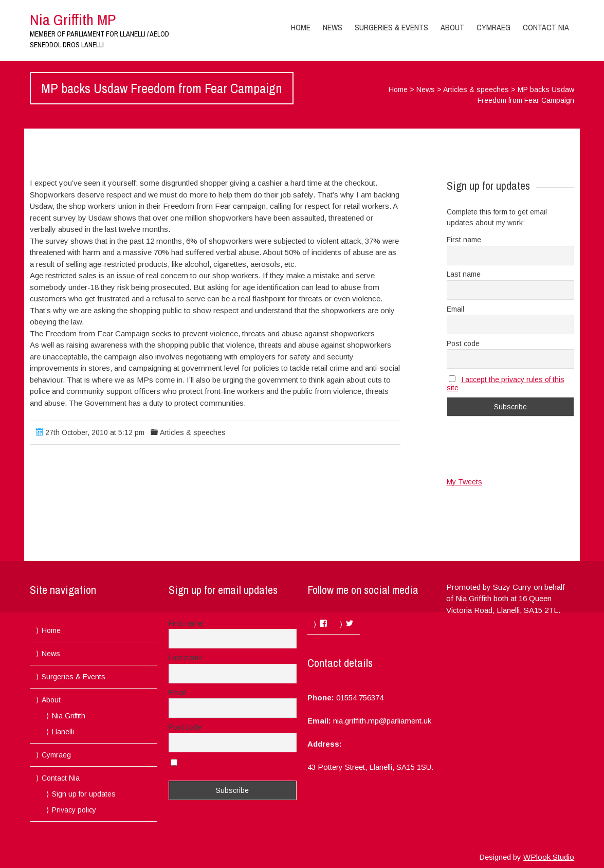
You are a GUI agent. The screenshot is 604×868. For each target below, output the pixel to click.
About (452, 27)
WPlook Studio (549, 857)
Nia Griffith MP (73, 20)
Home (301, 27)
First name (464, 240)
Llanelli (63, 732)
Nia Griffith (69, 716)
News (333, 27)
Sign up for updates (84, 794)
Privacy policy (74, 810)
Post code (463, 343)
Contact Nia (546, 27)
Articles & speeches (476, 89)
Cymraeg (493, 27)
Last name (464, 274)
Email (455, 309)
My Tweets (464, 482)
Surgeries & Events (391, 27)
